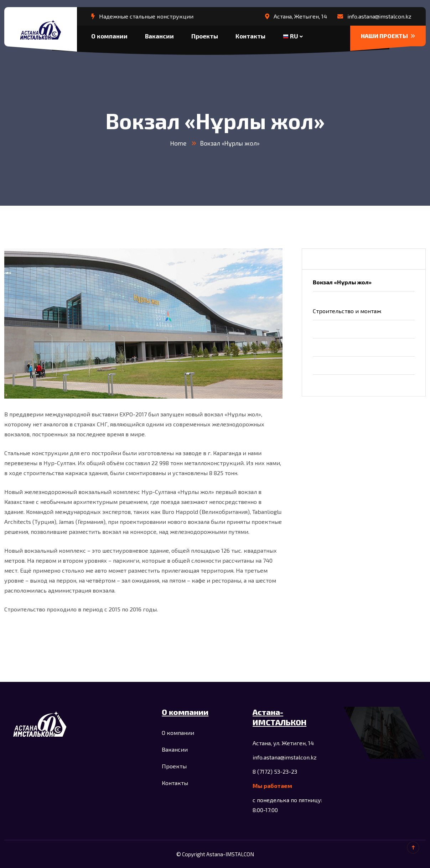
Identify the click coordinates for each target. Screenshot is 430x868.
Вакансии (159, 36)
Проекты (205, 36)
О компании (109, 36)
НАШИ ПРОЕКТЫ (388, 36)
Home (178, 143)
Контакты (250, 36)
